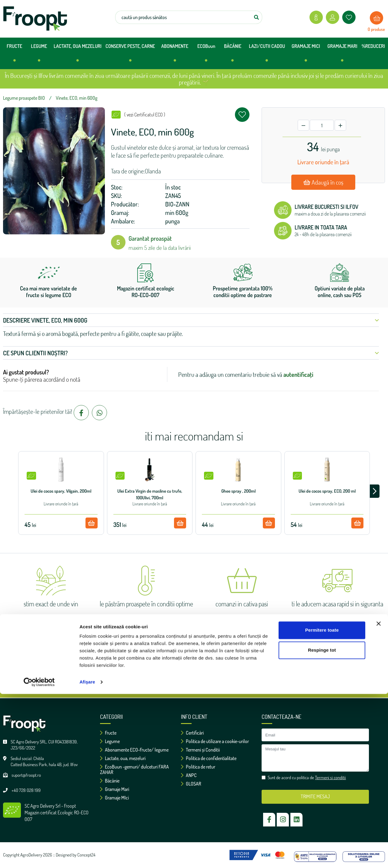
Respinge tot (322, 824)
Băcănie (110, 781)
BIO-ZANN (177, 204)
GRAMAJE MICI (306, 55)
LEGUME (39, 55)
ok (247, 658)
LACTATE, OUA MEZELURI (78, 55)
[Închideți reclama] (379, 798)
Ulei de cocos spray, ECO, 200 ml (327, 491)
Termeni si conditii (224, 676)
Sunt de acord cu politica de (197, 676)
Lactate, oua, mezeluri (123, 758)
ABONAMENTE (175, 55)
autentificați (298, 374)
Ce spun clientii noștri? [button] (191, 353)
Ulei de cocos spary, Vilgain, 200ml (61, 491)
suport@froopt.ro (26, 775)
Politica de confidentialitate (209, 758)
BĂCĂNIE (233, 55)
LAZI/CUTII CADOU (267, 55)
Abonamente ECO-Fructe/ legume (134, 750)
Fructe (108, 733)
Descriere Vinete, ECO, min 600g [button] (191, 320)
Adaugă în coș (323, 182)
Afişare (87, 856)
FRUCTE (14, 55)
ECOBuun (206, 55)
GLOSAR (191, 784)
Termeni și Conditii (200, 750)
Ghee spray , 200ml (238, 491)
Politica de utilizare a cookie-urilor (215, 741)
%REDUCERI (373, 46)
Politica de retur (198, 767)
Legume (110, 741)
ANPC (189, 775)
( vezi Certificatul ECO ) (145, 115)
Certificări (192, 733)
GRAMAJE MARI (342, 55)
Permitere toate (322, 804)
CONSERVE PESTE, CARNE (130, 55)
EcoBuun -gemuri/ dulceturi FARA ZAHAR (134, 769)
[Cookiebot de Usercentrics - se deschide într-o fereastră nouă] (39, 856)
